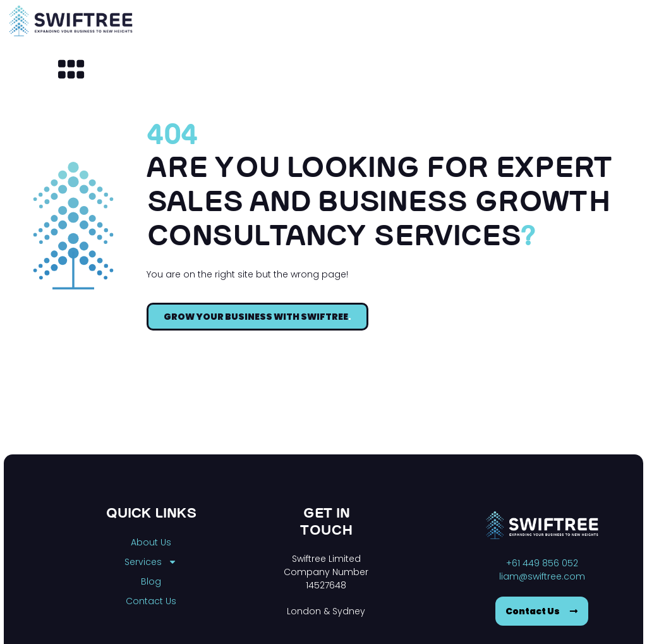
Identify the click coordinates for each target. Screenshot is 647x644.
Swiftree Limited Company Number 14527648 (326, 572)
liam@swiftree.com (542, 576)
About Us (151, 542)
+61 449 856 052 (542, 563)
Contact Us (151, 601)
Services (151, 562)
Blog (151, 581)
